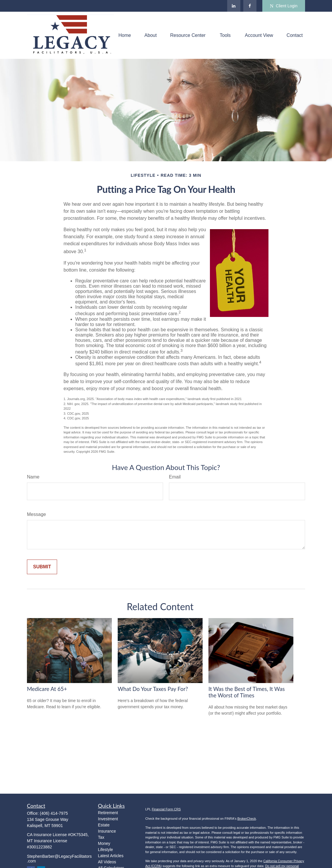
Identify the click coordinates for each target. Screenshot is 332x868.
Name (33, 477)
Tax (101, 837)
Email (175, 477)
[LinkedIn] (234, 6)
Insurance (107, 831)
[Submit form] (42, 567)
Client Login (284, 6)
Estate (104, 825)
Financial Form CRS (166, 809)
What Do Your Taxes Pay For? (153, 689)
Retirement (108, 813)
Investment (108, 819)
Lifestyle (106, 850)
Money (104, 843)
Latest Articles (111, 856)
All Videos (107, 862)
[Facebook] (250, 6)
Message (36, 514)
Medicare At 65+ (47, 689)
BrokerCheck (247, 819)
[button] (125, 35)
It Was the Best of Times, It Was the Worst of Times (247, 692)
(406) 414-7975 (54, 813)
